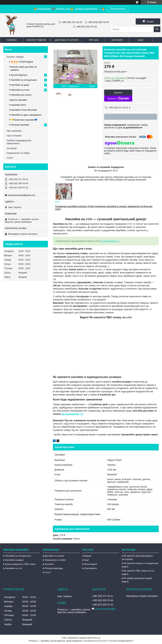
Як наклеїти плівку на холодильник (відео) (140, 565)
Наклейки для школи (21, 95)
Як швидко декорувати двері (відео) (137, 580)
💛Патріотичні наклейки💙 (24, 120)
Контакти (117, 40)
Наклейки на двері (20, 85)
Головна (12, 40)
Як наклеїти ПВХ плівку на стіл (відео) (138, 572)
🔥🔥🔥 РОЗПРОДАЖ (22, 62)
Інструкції (12, 148)
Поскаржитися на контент (95, 641)
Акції (140, 40)
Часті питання (14, 136)
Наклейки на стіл (14, 568)
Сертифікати (91, 568)
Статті (10, 158)
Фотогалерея (91, 564)
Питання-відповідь (54, 568)
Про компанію (14, 131)
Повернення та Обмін (18, 153)
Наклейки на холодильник (24, 80)
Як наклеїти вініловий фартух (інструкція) (137, 557)
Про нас (94, 40)
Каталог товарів (36, 40)
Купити (118, 92)
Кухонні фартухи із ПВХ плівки (20, 564)
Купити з (118, 99)
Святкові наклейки (20, 125)
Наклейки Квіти (18, 105)
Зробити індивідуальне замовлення (19, 142)
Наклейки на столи (20, 90)
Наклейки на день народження (26, 115)
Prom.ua (96, 638)
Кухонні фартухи (19, 75)
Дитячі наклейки (19, 100)
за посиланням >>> (110, 241)
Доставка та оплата (67, 40)
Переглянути (118, 9)
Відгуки (88, 556)
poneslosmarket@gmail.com (22, 195)
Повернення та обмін (55, 560)
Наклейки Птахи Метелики (24, 110)
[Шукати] (157, 29)
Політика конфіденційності (121, 641)
